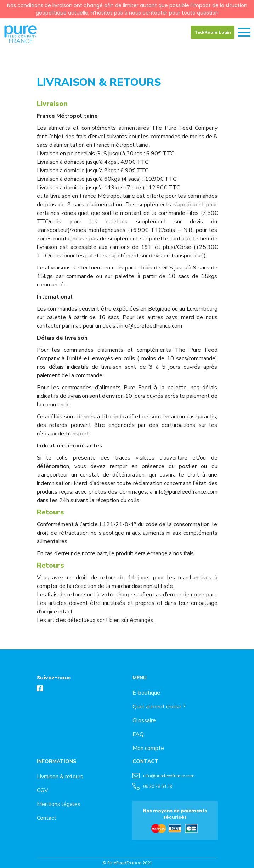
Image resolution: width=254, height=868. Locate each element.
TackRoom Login (213, 32)
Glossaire (144, 720)
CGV (43, 790)
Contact (47, 818)
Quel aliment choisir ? (159, 707)
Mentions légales (59, 804)
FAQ (138, 734)
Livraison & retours (60, 777)
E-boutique (146, 693)
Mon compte (148, 748)
